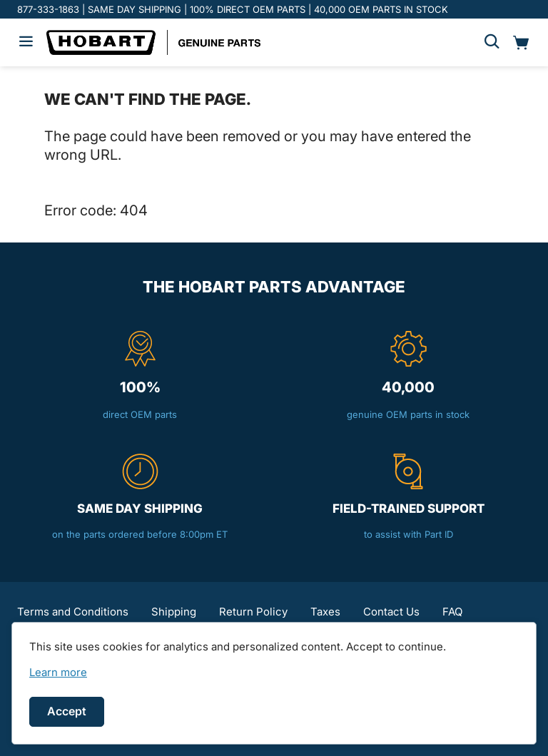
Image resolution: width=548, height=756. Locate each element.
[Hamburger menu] (26, 42)
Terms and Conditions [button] (73, 612)
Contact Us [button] (391, 612)
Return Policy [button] (253, 612)
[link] (58, 672)
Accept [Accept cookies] (67, 711)
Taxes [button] (325, 612)
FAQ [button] (452, 612)
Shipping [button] (174, 612)
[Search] (492, 42)
